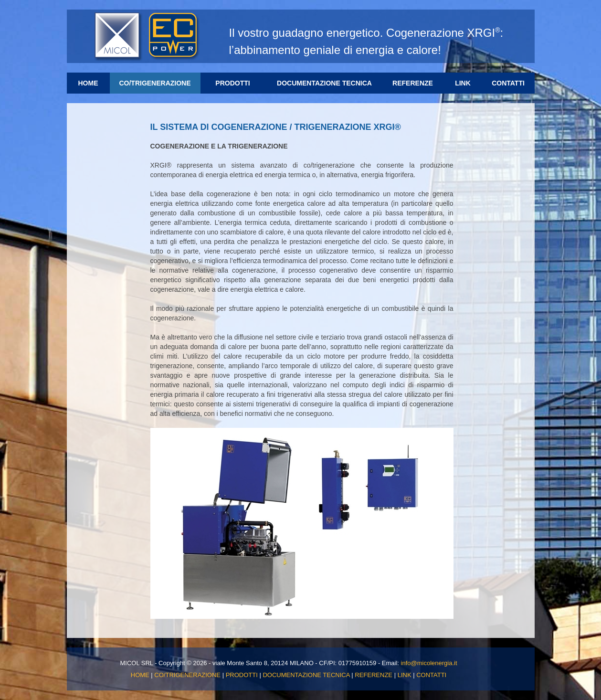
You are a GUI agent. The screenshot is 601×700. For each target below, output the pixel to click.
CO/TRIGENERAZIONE (155, 83)
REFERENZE (413, 83)
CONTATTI (508, 83)
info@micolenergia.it (429, 663)
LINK (463, 83)
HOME (88, 83)
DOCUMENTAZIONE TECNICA (324, 83)
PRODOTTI (239, 83)
